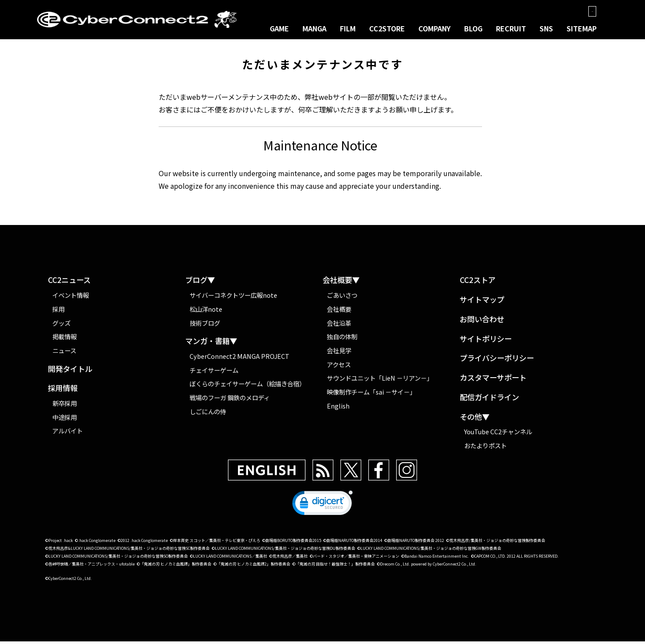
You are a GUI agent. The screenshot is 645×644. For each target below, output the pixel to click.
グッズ (61, 325)
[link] (322, 508)
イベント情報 (71, 298)
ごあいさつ (342, 298)
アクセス (339, 367)
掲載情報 (64, 339)
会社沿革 (339, 325)
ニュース (64, 353)
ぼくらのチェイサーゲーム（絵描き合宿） (248, 387)
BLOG (473, 29)
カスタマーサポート (493, 380)
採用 (58, 312)
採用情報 (63, 391)
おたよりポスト (485, 448)
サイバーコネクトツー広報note (233, 298)
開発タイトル (70, 372)
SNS (546, 29)
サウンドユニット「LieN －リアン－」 (380, 380)
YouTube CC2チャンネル (498, 434)
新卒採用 (64, 406)
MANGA (314, 29)
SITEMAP (582, 29)
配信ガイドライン (489, 400)
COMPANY (435, 29)
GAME (279, 29)
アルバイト (68, 434)
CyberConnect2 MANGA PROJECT (239, 359)
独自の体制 (342, 339)
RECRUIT (511, 29)
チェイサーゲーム (214, 373)
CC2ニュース (69, 283)
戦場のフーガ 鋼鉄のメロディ (230, 400)
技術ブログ (205, 325)
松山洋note (206, 312)
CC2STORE (387, 29)
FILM (348, 29)
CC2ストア (478, 283)
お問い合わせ (482, 322)
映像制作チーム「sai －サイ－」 (371, 394)
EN (589, 11)
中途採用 (64, 420)
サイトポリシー (486, 342)
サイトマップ (482, 302)
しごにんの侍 (208, 414)
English (338, 408)
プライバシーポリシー (497, 361)
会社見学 (339, 353)
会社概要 (339, 312)
